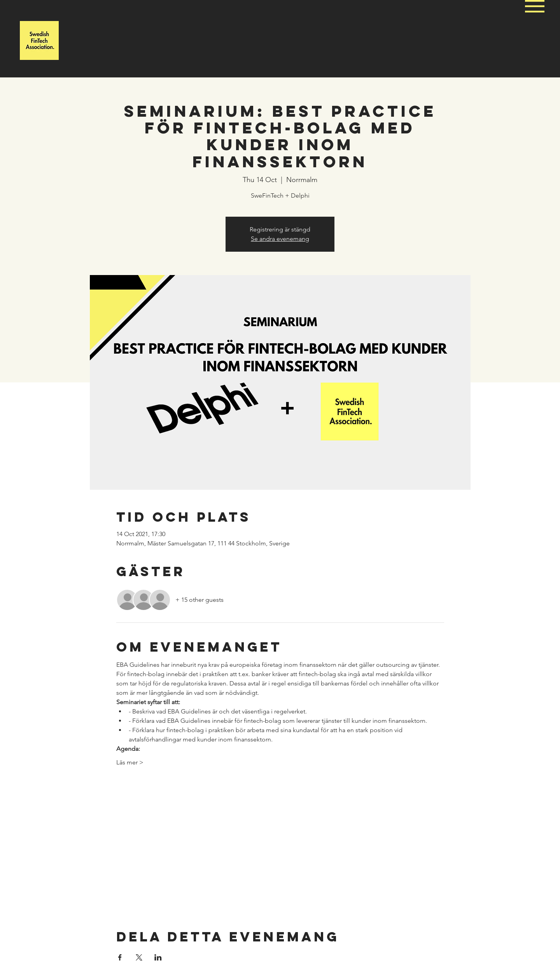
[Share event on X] (139, 957)
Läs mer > (130, 762)
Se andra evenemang (280, 239)
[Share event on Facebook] (120, 957)
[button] (535, 6)
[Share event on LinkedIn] (158, 957)
